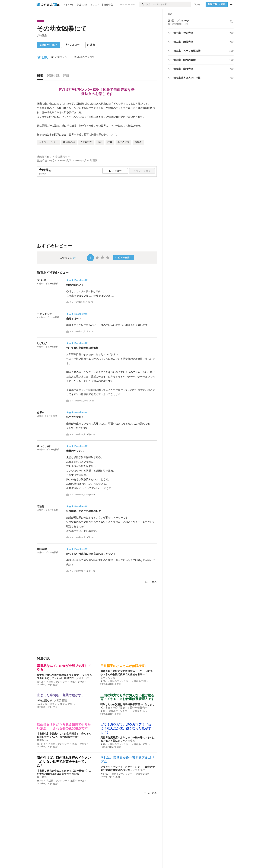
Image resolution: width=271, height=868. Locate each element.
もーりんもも (108, 677)
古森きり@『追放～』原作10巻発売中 (126, 707)
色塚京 (41, 412)
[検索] (143, 4)
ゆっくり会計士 (46, 446)
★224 (103, 681)
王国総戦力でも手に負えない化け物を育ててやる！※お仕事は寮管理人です (127, 697)
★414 (40, 682)
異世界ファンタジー (57, 682)
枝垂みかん (43, 740)
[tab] (41, 76)
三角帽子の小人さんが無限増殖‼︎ (124, 666)
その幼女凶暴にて (62, 29)
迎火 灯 (84, 678)
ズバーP (43, 280)
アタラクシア (44, 314)
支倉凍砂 (140, 770)
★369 (40, 781)
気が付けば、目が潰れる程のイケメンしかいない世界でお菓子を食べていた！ (64, 761)
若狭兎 (41, 506)
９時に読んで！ (46, 700)
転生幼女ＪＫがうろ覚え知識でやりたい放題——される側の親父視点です (64, 726)
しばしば (42, 343)
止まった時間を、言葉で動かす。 (61, 695)
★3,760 (104, 774)
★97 (103, 711)
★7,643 (41, 744)
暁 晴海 (42, 777)
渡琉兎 (131, 741)
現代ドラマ (51, 704)
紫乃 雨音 (62, 700)
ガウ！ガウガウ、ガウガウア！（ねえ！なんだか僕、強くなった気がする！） (126, 728)
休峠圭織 (42, 549)
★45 (39, 704)
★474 (103, 744)
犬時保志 (42, 35)
